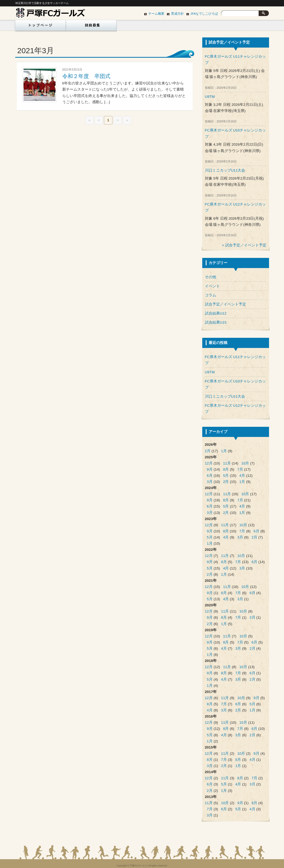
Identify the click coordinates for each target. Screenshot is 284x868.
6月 (210, 476)
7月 (240, 469)
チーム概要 (156, 14)
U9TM (210, 97)
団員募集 (91, 27)
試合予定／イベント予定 (246, 245)
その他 (211, 277)
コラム (211, 295)
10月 (245, 463)
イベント (212, 286)
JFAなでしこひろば (204, 14)
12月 (209, 463)
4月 (242, 476)
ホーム (40, 27)
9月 (210, 469)
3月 (210, 482)
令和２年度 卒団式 (86, 76)
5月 (226, 476)
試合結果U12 (216, 313)
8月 (226, 469)
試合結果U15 (216, 322)
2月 (208, 451)
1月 (224, 451)
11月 (227, 463)
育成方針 (177, 14)
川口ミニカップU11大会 (225, 170)
